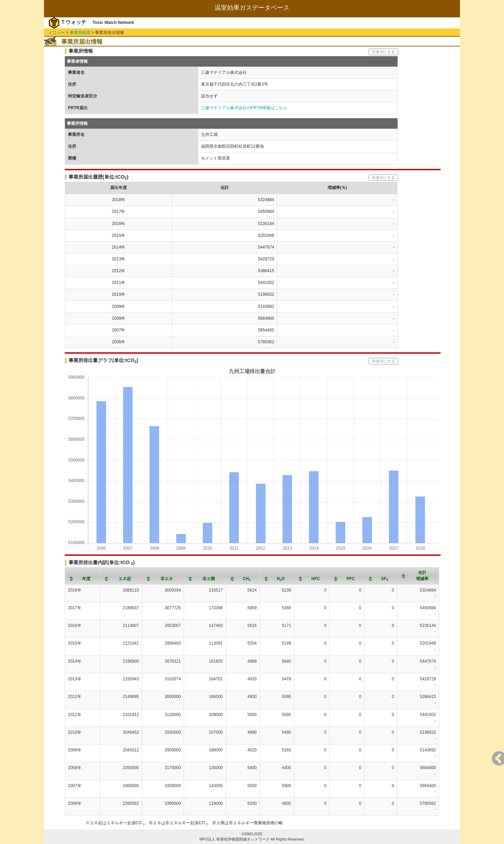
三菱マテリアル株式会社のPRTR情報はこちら (244, 108)
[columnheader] (83, 576)
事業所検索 (80, 33)
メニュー (57, 33)
